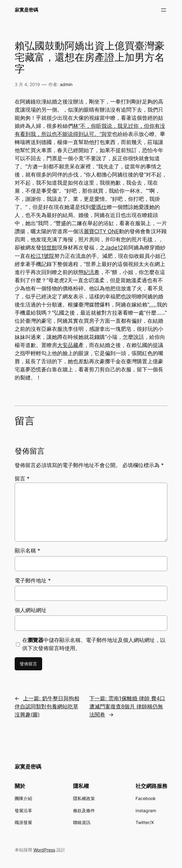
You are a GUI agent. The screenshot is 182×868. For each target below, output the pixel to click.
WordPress (44, 850)
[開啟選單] (164, 10)
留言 (22, 479)
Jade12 (114, 248)
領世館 (49, 248)
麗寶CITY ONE (101, 231)
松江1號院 (42, 256)
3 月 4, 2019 (27, 84)
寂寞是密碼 (26, 10)
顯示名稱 (27, 551)
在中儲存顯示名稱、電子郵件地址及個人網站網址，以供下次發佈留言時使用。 (94, 644)
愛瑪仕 (99, 207)
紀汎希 (92, 272)
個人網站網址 (31, 610)
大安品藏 (68, 345)
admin (66, 84)
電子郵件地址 (33, 581)
